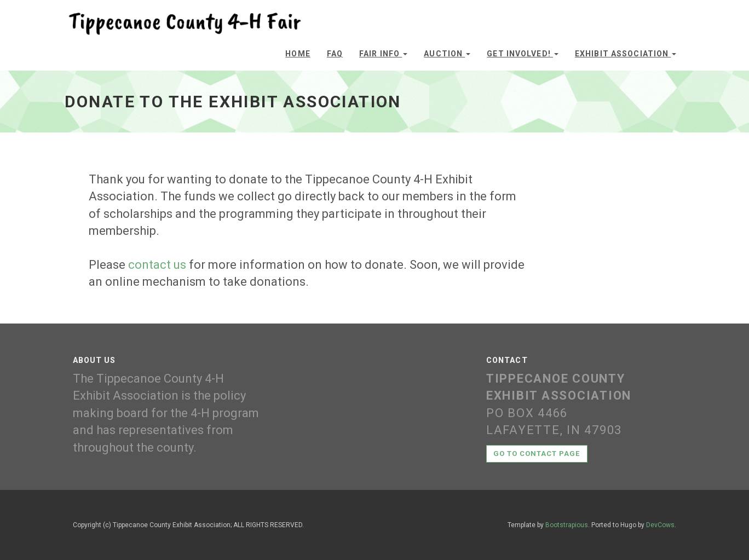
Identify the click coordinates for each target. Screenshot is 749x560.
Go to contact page (537, 454)
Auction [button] (447, 54)
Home (298, 54)
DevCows (660, 525)
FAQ (335, 54)
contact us (157, 265)
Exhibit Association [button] (626, 54)
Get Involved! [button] (523, 54)
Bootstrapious (567, 525)
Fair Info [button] (383, 54)
